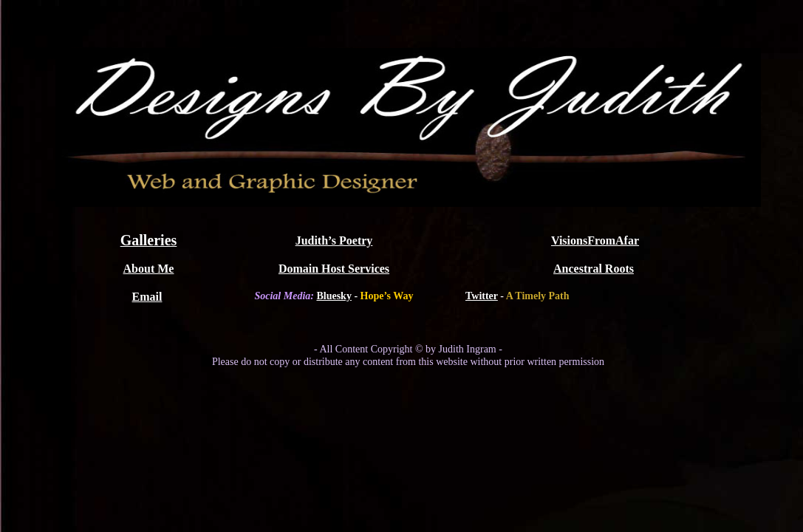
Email (147, 297)
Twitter (482, 296)
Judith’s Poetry (334, 241)
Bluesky (334, 296)
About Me (149, 269)
